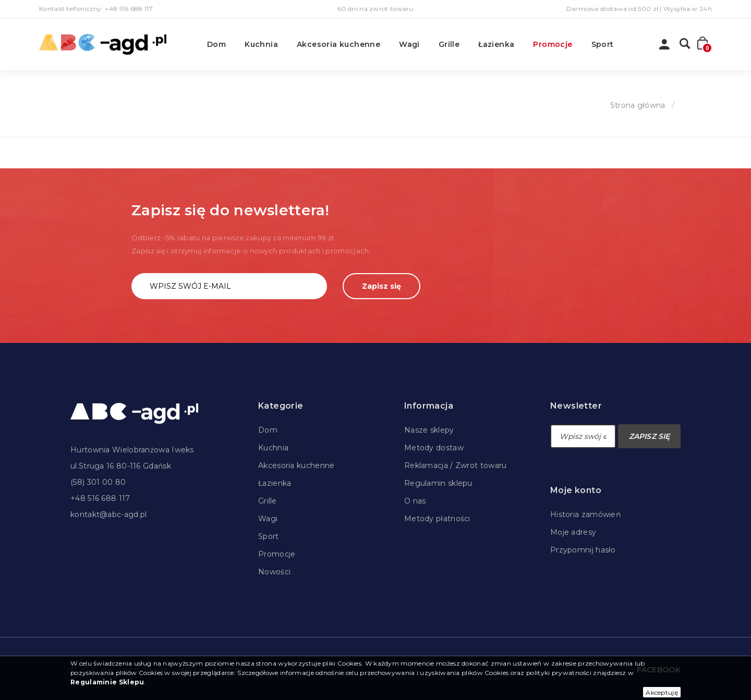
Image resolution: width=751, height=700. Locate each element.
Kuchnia (261, 44)
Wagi (409, 44)
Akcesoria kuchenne (338, 44)
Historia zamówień (585, 514)
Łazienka (496, 44)
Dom (216, 44)
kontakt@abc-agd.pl (108, 514)
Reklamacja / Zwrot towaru (456, 465)
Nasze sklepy (429, 430)
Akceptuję (662, 692)
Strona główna (638, 105)
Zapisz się (381, 286)
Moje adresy (573, 532)
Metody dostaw (434, 448)
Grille (449, 44)
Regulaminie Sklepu (107, 682)
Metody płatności (437, 519)
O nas (415, 501)
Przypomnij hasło (583, 550)
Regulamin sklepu (438, 483)
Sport (603, 44)
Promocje (553, 44)
